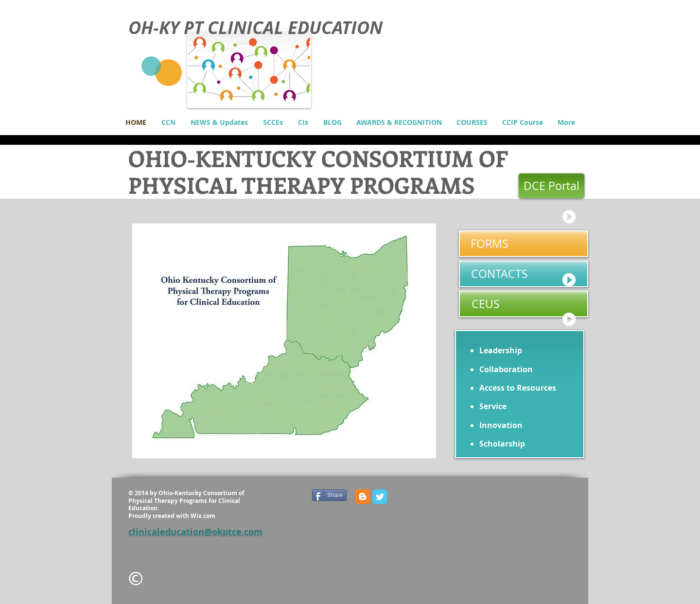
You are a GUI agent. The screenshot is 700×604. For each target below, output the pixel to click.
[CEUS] (524, 304)
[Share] (329, 495)
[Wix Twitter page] (380, 497)
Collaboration (506, 369)
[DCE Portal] (551, 186)
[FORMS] (524, 244)
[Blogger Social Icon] (363, 497)
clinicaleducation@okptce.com (195, 532)
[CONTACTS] (524, 274)
